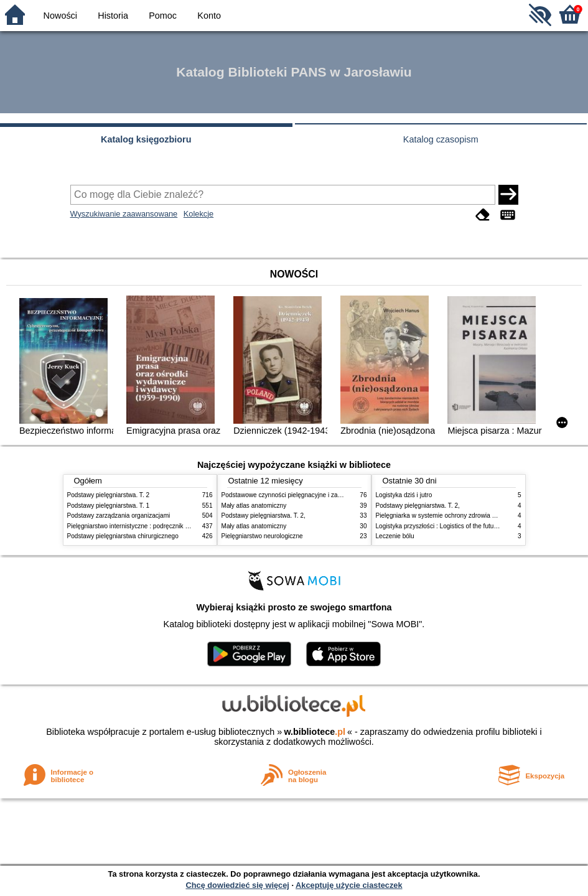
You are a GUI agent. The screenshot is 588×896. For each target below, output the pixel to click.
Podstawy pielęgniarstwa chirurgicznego (123, 536)
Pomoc (163, 16)
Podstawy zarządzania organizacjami (119, 516)
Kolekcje (198, 214)
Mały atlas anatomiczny (254, 506)
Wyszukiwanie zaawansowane (124, 214)
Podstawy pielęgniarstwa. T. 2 (109, 495)
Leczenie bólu (395, 536)
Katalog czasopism (441, 139)
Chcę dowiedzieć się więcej (237, 885)
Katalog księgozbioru (146, 139)
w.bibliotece (315, 732)
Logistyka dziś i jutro (404, 495)
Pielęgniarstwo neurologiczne (262, 536)
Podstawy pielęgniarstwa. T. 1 (109, 506)
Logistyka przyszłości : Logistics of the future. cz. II (446, 526)
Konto (209, 16)
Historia (113, 16)
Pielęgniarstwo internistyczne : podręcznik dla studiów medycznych (160, 526)
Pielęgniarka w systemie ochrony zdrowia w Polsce (446, 516)
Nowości (60, 16)
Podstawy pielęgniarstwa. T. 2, (264, 516)
